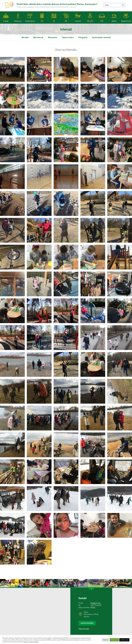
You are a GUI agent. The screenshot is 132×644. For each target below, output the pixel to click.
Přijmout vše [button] (114, 640)
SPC (102, 21)
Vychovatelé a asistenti (101, 37)
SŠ (42, 21)
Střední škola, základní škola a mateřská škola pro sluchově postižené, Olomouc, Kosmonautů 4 (9, 5)
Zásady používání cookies (31, 642)
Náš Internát (38, 37)
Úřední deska (30, 21)
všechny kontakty (87, 623)
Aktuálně (25, 37)
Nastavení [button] (106, 640)
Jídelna (114, 21)
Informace (18, 21)
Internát (78, 21)
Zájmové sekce (68, 37)
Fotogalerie (83, 37)
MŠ (66, 21)
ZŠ (54, 21)
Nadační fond (126, 21)
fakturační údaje (84, 629)
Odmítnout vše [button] (124, 640)
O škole (6, 21)
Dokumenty (52, 37)
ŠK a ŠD (90, 21)
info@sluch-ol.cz (95, 603)
